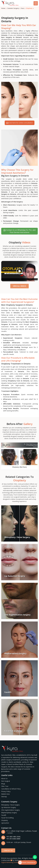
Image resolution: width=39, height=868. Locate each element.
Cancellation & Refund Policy (11, 789)
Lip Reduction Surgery (9, 807)
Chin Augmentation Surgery (10, 810)
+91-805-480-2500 (13, 837)
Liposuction (5, 823)
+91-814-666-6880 (13, 839)
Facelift (4, 815)
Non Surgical (6, 781)
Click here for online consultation (20, 123)
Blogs (3, 784)
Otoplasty (5, 820)
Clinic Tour (5, 786)
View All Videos (19, 286)
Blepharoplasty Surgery (9, 813)
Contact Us (8, 850)
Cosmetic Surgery (13, 8)
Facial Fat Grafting (7, 818)
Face (22, 8)
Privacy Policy (6, 791)
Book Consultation (27, 863)
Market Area (5, 794)
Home (3, 8)
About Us (4, 778)
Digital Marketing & (8, 862)
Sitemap (4, 797)
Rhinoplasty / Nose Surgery (10, 805)
